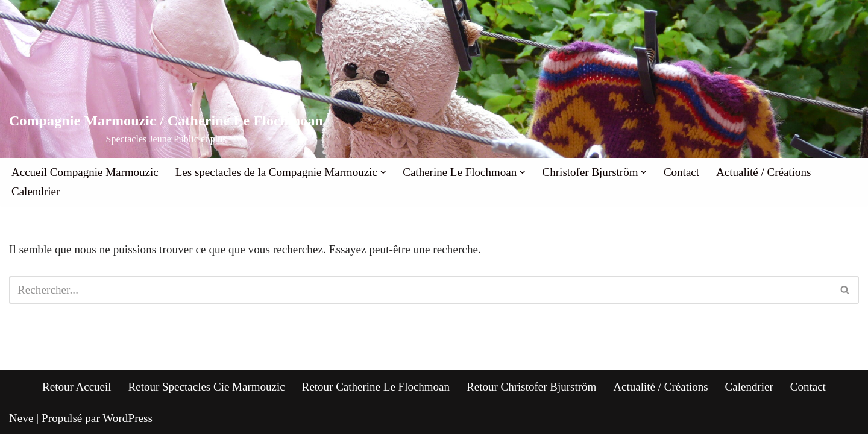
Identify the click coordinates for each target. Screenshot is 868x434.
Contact (681, 172)
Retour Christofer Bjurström (531, 387)
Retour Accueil (77, 387)
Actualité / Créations (763, 172)
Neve (21, 418)
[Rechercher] (420, 290)
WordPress (127, 418)
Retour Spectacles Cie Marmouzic (207, 387)
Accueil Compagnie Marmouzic (85, 172)
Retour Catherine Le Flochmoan (376, 387)
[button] (383, 172)
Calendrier (36, 191)
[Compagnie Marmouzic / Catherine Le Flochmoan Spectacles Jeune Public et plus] (166, 129)
